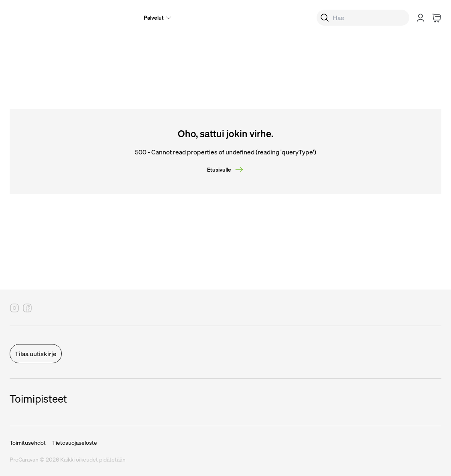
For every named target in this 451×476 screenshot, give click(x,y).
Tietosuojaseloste (75, 443)
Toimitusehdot (28, 443)
